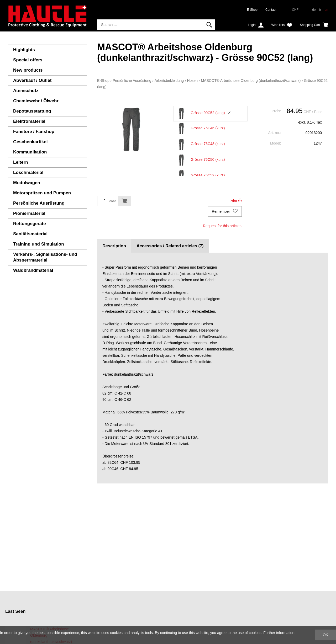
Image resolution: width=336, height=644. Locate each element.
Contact (271, 10)
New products (28, 70)
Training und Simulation (39, 244)
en (326, 10)
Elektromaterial (29, 121)
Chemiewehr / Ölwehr (36, 101)
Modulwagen (27, 183)
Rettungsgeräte (30, 224)
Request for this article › (222, 226)
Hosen (192, 81)
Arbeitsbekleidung (169, 81)
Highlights (24, 50)
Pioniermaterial (29, 213)
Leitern (21, 162)
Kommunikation (30, 152)
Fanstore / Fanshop (34, 132)
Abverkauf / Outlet (32, 80)
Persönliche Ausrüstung (39, 203)
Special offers (28, 60)
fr (320, 10)
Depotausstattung (32, 111)
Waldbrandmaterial (33, 270)
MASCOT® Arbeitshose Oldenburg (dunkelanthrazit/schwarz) (251, 81)
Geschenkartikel (30, 142)
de (314, 10)
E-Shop (252, 10)
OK (325, 635)
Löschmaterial (28, 172)
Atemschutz (26, 91)
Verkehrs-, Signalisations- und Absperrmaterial (45, 257)
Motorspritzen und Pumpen (42, 193)
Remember (225, 211)
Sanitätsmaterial (30, 234)
